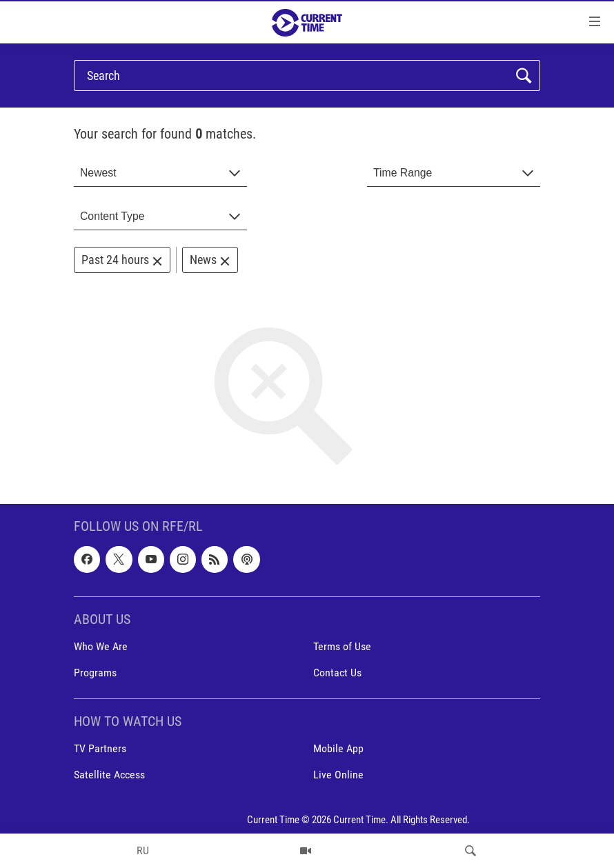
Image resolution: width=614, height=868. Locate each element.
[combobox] (160, 173)
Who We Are (101, 646)
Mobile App (338, 749)
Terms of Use (342, 646)
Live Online (338, 775)
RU (143, 850)
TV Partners (100, 749)
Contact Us (337, 673)
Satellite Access (109, 775)
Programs (95, 673)
